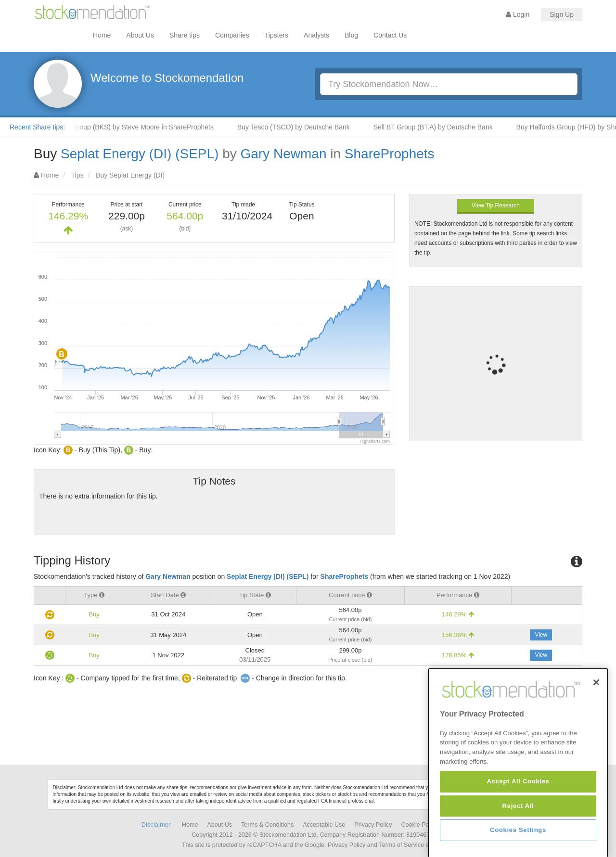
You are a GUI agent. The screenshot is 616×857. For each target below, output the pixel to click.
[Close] (596, 711)
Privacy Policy (373, 825)
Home (102, 35)
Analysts (316, 35)
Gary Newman (284, 154)
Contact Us (390, 35)
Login (518, 14)
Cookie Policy (420, 825)
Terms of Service (401, 845)
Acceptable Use (324, 825)
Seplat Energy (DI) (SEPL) (140, 154)
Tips (77, 175)
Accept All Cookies (518, 810)
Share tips (185, 35)
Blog (351, 35)
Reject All (518, 834)
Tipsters (276, 35)
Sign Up (562, 14)
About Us (140, 35)
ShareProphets (390, 154)
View (541, 635)
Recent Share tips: (37, 127)
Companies (232, 35)
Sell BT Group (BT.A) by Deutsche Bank (440, 127)
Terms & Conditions (267, 825)
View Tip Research (496, 205)
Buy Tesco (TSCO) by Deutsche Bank (300, 127)
